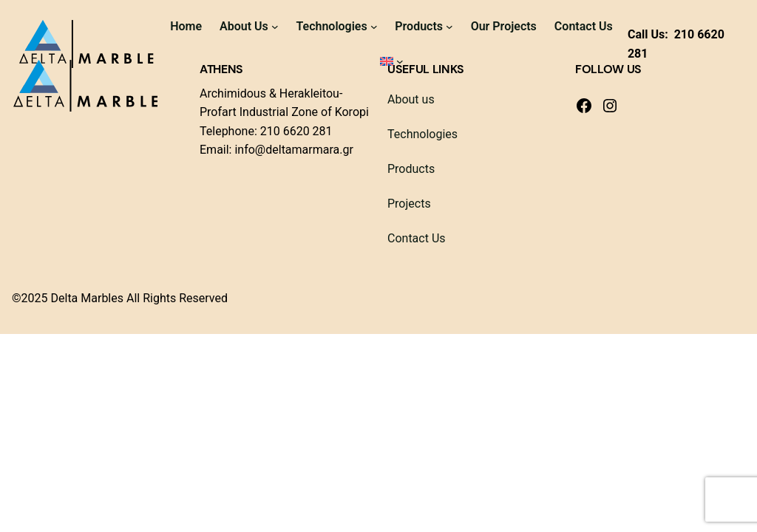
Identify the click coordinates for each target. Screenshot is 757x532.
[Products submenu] (449, 27)
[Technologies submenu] (374, 27)
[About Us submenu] (275, 27)
